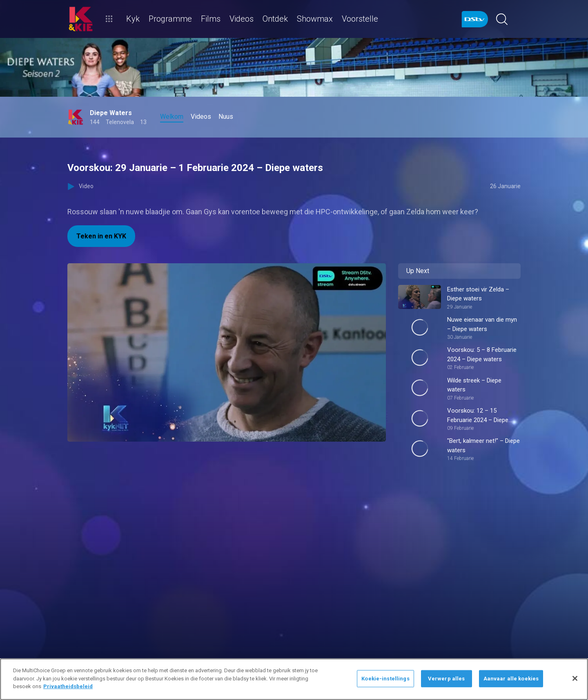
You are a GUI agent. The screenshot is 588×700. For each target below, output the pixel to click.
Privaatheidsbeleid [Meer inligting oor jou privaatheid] (68, 686)
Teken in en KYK (101, 236)
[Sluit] (575, 678)
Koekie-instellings (385, 679)
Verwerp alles (447, 679)
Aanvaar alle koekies (511, 679)
